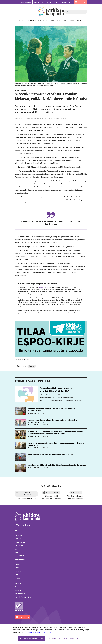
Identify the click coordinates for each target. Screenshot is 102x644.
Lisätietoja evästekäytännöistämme (38, 632)
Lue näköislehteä (25, 2)
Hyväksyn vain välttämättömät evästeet (65, 639)
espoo (32, 366)
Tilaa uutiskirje (66, 2)
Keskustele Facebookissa (28, 494)
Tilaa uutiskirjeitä (20, 594)
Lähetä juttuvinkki (52, 2)
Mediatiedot (19, 587)
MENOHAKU (82, 2)
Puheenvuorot (20, 542)
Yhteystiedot (19, 583)
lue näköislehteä (22, 597)
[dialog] (51, 634)
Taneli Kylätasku (33, 118)
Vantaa (17, 575)
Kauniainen (18, 571)
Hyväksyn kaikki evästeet (32, 639)
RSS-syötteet (19, 556)
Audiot (17, 549)
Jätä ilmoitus (39, 2)
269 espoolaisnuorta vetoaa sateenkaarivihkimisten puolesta (51, 455)
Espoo (17, 568)
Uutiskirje (77, 493)
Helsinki (17, 564)
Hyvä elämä (19, 539)
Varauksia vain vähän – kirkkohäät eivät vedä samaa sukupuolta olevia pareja (57, 465)
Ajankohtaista (20, 535)
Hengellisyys (19, 546)
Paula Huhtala (47, 118)
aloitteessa (43, 287)
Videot (17, 552)
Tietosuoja (18, 590)
